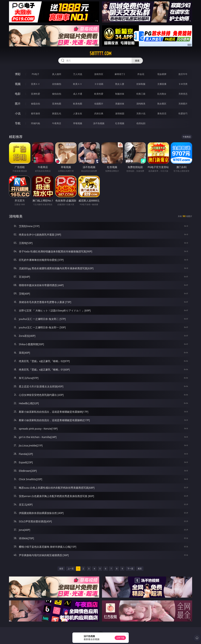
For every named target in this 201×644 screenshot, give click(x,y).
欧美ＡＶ (78, 84)
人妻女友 (78, 113)
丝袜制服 (141, 84)
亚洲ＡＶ (35, 84)
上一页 (71, 569)
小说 (18, 113)
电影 (18, 94)
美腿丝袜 (120, 104)
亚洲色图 (57, 104)
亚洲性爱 (35, 94)
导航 (18, 123)
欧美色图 (78, 104)
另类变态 (183, 94)
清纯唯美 (141, 104)
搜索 (137, 61)
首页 (61, 569)
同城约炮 (35, 123)
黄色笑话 (162, 113)
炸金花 (141, 74)
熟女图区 (162, 104)
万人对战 (78, 74)
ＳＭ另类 (183, 84)
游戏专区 (99, 74)
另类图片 (183, 104)
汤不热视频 (99, 123)
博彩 (18, 74)
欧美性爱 (99, 94)
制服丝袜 (120, 94)
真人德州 (57, 74)
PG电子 (36, 74)
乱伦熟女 (162, 94)
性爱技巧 (183, 113)
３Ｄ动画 (99, 84)
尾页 (140, 569)
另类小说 (141, 113)
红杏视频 (120, 123)
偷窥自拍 (35, 104)
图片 (18, 104)
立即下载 (120, 638)
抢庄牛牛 (183, 74)
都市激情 (35, 113)
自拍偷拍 (57, 84)
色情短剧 (141, 123)
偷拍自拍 (57, 94)
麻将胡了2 (120, 74)
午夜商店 (57, 123)
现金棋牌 (162, 74)
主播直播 (162, 84)
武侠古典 (99, 113)
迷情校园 (120, 113)
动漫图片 (99, 104)
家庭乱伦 (57, 113)
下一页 (130, 569)
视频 (18, 84)
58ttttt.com (101, 53)
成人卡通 (78, 94)
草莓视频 (78, 123)
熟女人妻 (120, 84)
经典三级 (141, 94)
